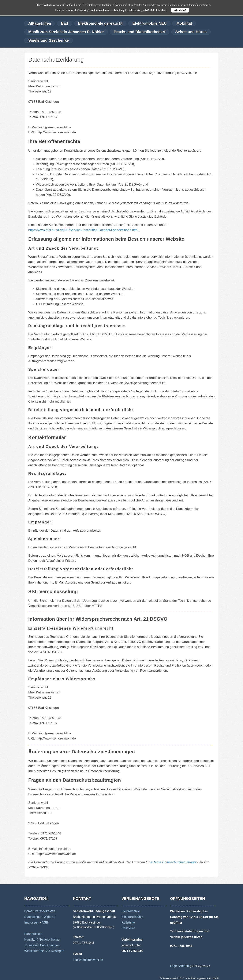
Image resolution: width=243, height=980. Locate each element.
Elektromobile (131, 911)
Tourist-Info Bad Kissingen (42, 945)
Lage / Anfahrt (180, 966)
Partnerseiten (33, 934)
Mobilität (184, 23)
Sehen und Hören (191, 32)
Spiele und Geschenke (49, 40)
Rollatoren (128, 928)
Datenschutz (33, 917)
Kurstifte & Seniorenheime (42, 940)
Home (28, 911)
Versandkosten (45, 911)
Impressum (32, 922)
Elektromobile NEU (149, 23)
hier (164, 10)
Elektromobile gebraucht (100, 23)
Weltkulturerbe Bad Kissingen (44, 951)
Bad (65, 23)
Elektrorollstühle (132, 917)
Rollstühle (128, 922)
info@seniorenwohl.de (88, 960)
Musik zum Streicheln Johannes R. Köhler (66, 32)
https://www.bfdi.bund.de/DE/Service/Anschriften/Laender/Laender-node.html (83, 230)
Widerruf (49, 917)
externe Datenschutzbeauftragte (174, 862)
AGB (45, 922)
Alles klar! (180, 10)
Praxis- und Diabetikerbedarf (140, 32)
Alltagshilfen (40, 23)
